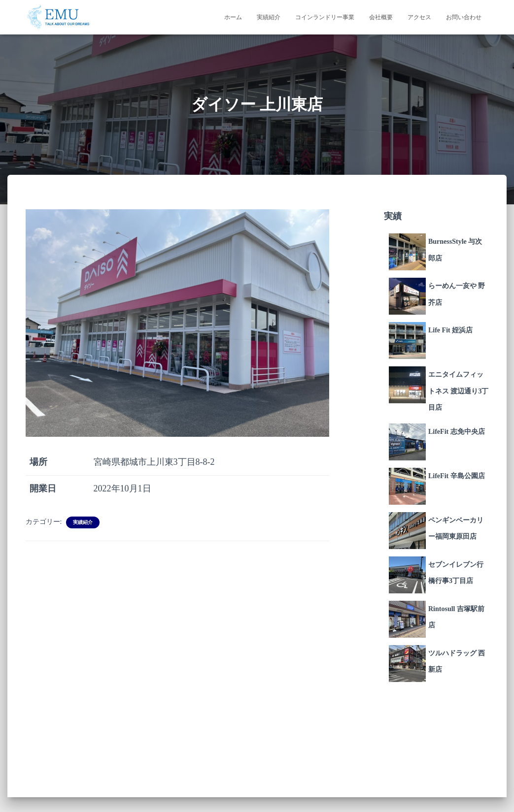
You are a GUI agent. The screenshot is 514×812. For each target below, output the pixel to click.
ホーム (233, 17)
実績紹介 (269, 17)
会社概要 (381, 17)
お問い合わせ (464, 17)
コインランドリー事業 (325, 17)
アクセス (419, 17)
